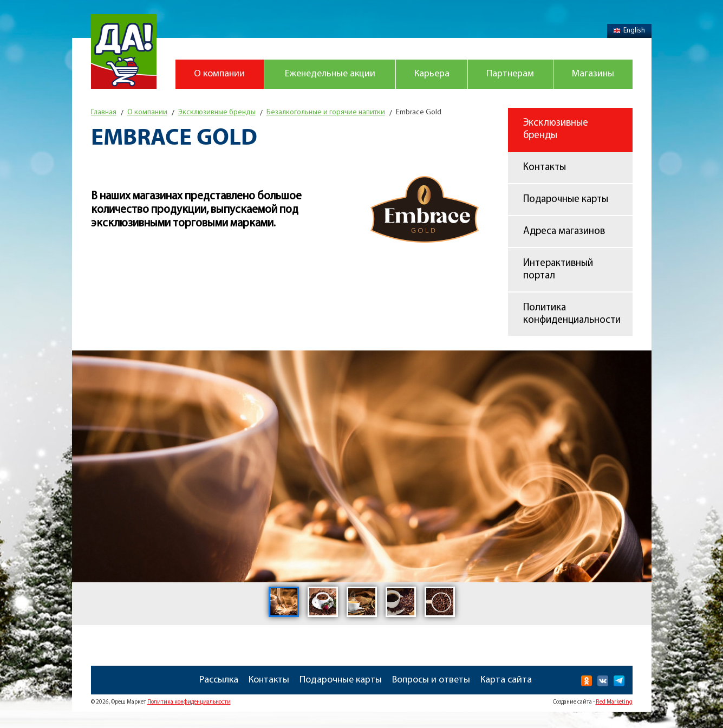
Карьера (432, 74)
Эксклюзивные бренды (556, 129)
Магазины (593, 74)
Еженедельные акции (330, 74)
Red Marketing (614, 702)
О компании (219, 74)
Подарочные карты (566, 200)
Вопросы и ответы (431, 680)
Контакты (545, 168)
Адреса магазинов (564, 232)
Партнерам (510, 74)
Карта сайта (506, 680)
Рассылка (219, 680)
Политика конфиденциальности (572, 314)
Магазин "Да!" (124, 51)
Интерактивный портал (558, 270)
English (629, 31)
